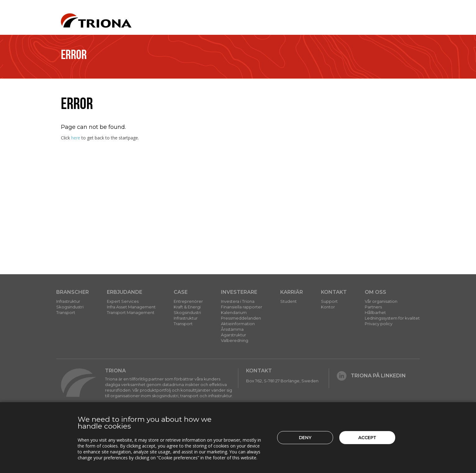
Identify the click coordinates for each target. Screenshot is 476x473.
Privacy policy (379, 324)
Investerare (239, 292)
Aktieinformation (238, 324)
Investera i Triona (238, 301)
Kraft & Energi (187, 307)
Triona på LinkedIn (371, 376)
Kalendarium (234, 312)
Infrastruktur (68, 301)
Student (288, 301)
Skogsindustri (70, 307)
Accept (367, 438)
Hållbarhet (375, 312)
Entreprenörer (188, 301)
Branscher (73, 292)
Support (329, 301)
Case (181, 292)
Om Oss (375, 292)
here (76, 138)
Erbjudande (125, 292)
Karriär (292, 292)
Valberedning (235, 340)
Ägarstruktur (233, 335)
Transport (66, 312)
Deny (305, 438)
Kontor (328, 307)
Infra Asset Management (131, 307)
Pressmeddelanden (241, 318)
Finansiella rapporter (242, 307)
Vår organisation (381, 301)
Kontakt (334, 292)
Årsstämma (232, 329)
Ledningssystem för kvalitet (392, 318)
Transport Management (131, 312)
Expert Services (123, 301)
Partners (373, 307)
